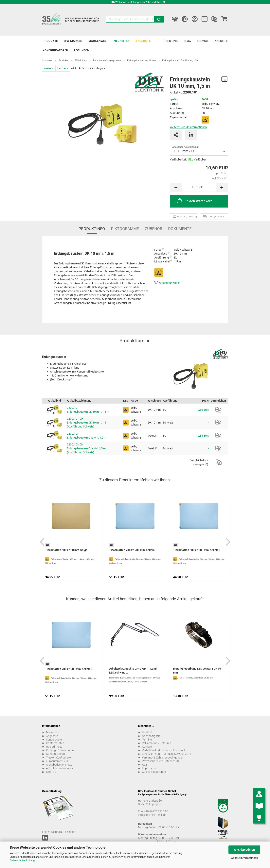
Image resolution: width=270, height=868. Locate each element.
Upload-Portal (55, 747)
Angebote (143, 41)
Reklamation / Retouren (157, 743)
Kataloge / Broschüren (60, 750)
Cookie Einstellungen (155, 772)
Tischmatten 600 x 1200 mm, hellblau (197, 550)
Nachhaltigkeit (151, 736)
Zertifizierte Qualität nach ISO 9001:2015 (167, 754)
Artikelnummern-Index (60, 768)
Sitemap (51, 772)
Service (203, 41)
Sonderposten (55, 740)
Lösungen (82, 50)
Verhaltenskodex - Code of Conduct (164, 750)
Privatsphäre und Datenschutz (161, 761)
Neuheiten (122, 41)
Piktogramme (125, 229)
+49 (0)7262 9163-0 (156, 811)
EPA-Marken (73, 41)
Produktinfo (92, 229)
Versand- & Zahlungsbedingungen (163, 758)
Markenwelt (98, 41)
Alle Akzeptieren (244, 850)
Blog (187, 41)
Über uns (171, 41)
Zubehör (153, 229)
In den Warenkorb (195, 201)
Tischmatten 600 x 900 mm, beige (66, 550)
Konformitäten (55, 743)
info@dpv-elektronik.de (152, 815)
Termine (147, 740)
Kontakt (147, 732)
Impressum (149, 768)
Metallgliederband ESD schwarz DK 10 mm (197, 671)
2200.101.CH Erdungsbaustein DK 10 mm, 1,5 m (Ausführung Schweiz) (88, 423)
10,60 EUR (202, 410)
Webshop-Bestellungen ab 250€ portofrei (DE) (141, 2)
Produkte (50, 41)
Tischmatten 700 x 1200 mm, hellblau (133, 550)
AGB (145, 765)
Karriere (221, 41)
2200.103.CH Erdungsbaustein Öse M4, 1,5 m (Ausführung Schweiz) (86, 448)
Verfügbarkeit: (179, 159)
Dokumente (180, 229)
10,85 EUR (202, 436)
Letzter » (63, 68)
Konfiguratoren (55, 50)
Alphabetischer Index (59, 765)
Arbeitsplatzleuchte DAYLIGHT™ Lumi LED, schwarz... (133, 671)
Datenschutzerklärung (22, 860)
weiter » (49, 68)
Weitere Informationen (244, 858)
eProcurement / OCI (58, 761)
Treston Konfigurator (59, 758)
